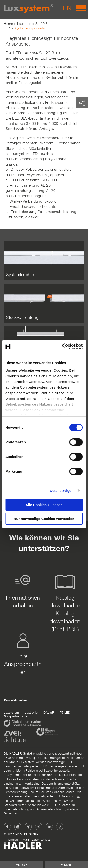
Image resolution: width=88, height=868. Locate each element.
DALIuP (49, 712)
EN (67, 8)
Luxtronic (31, 712)
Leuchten (24, 23)
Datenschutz (41, 839)
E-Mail (66, 865)
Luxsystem (11, 712)
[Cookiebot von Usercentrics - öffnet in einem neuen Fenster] (63, 346)
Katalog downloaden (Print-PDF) (65, 621)
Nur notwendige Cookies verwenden (44, 519)
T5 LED (65, 712)
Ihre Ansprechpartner (23, 664)
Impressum (13, 839)
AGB (26, 839)
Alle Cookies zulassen (44, 505)
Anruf (22, 865)
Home (8, 23)
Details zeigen (62, 491)
